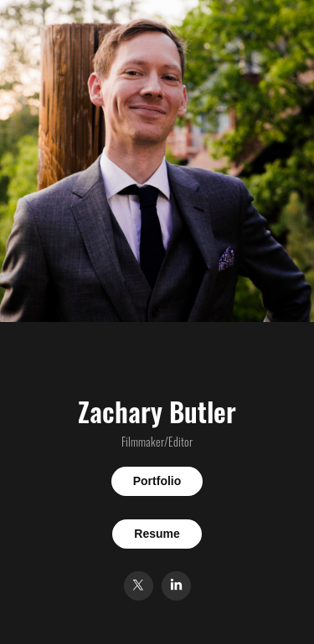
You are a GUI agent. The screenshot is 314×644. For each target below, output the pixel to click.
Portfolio (157, 481)
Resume (157, 534)
